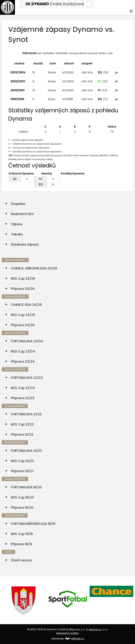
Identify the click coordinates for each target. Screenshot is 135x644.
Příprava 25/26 (23, 289)
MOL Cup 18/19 (22, 534)
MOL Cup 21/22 (22, 424)
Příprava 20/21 (22, 471)
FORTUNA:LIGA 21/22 (26, 414)
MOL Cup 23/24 (23, 351)
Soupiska (18, 204)
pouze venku (98, 53)
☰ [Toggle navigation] (131, 11)
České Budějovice (55, 4)
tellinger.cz (77, 639)
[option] (24, 600)
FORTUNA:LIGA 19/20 (26, 487)
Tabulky (17, 234)
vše (110, 53)
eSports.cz (95, 629)
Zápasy (17, 224)
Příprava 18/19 (22, 544)
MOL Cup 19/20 (22, 497)
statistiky (62, 53)
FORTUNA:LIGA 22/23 (27, 378)
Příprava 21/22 (22, 435)
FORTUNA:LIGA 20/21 (26, 451)
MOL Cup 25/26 (23, 278)
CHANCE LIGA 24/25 (26, 305)
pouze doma (79, 53)
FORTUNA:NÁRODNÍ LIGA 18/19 (33, 524)
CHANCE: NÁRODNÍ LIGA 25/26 (34, 268)
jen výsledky (46, 53)
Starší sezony (21, 560)
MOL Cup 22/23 (23, 388)
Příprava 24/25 (23, 325)
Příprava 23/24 (23, 361)
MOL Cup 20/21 (22, 461)
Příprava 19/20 (22, 508)
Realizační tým (22, 214)
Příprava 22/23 (23, 398)
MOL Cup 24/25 (23, 315)
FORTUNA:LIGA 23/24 (27, 341)
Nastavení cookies (68, 633)
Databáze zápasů (25, 244)
